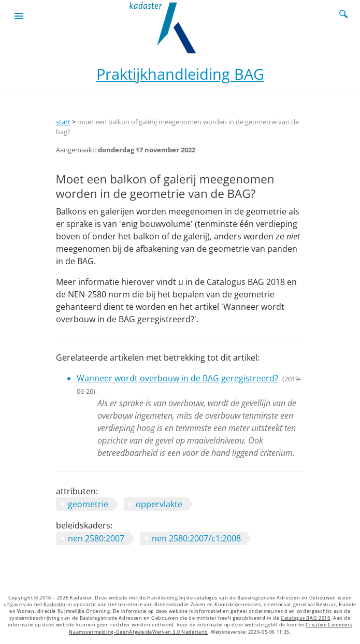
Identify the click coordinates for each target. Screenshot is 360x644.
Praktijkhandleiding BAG (180, 74)
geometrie (88, 504)
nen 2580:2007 (96, 538)
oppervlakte (159, 504)
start (63, 122)
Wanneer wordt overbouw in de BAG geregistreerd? (177, 378)
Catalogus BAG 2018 (306, 618)
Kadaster (55, 605)
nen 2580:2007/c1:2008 (196, 538)
